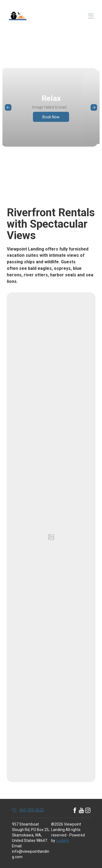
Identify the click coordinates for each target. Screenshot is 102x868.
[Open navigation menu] (91, 16)
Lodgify (63, 841)
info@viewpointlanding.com (31, 854)
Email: (17, 846)
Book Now (51, 117)
